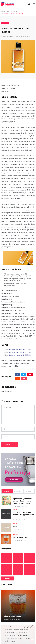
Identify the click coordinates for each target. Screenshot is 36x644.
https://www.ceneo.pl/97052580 (20, 352)
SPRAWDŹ (8, 578)
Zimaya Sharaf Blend (20, 538)
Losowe (29, 491)
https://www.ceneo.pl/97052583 (20, 355)
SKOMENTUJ (10, 445)
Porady (15, 496)
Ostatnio (7, 491)
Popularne (18, 491)
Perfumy (16, 11)
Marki (15, 510)
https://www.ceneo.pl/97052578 (20, 349)
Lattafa (16, 526)
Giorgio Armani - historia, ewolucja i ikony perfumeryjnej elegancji (24, 515)
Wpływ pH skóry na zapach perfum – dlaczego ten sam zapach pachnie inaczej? (23, 501)
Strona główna (6, 11)
